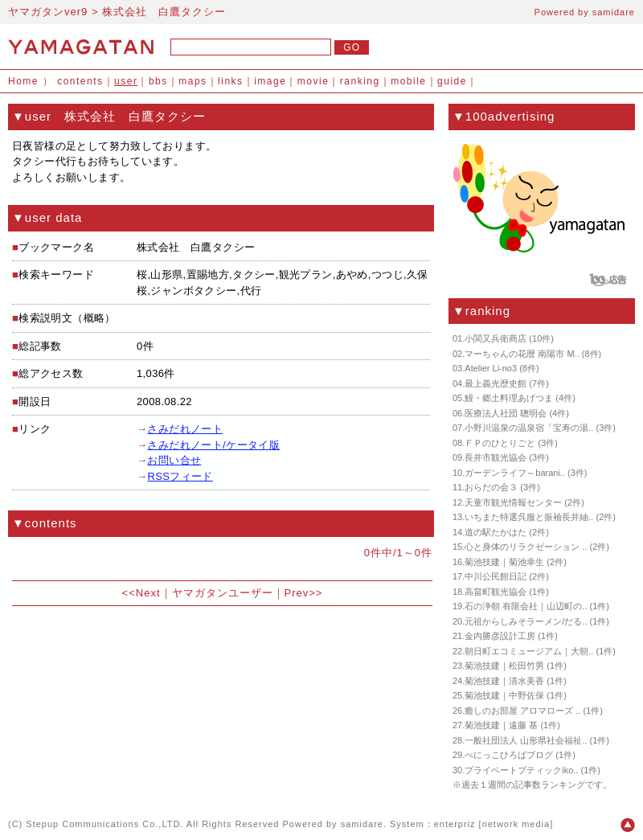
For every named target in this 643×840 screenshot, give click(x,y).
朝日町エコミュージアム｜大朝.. (529, 651)
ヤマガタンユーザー (223, 593)
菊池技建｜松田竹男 (504, 666)
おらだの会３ (491, 487)
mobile (408, 81)
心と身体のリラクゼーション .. (526, 547)
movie (313, 81)
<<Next (141, 593)
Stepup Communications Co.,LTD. (104, 824)
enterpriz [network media (492, 824)
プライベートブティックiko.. (521, 770)
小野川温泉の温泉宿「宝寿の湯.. (529, 428)
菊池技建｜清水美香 (504, 681)
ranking (360, 81)
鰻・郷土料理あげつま (509, 398)
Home (23, 81)
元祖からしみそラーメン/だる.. (526, 621)
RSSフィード (180, 476)
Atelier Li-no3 (491, 368)
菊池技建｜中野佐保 (504, 695)
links (231, 81)
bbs (158, 81)
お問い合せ (174, 460)
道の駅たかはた (496, 532)
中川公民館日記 (496, 576)
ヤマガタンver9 (48, 12)
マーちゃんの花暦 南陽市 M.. (522, 354)
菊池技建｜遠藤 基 (501, 725)
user (126, 81)
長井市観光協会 (496, 457)
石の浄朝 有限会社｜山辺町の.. (526, 606)
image (270, 81)
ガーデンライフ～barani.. (515, 473)
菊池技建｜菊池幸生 (504, 562)
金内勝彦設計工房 (500, 636)
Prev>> (304, 593)
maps (192, 81)
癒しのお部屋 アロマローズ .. (522, 711)
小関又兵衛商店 (496, 338)
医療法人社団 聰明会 (506, 413)
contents (80, 81)
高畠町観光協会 (496, 592)
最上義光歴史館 (496, 383)
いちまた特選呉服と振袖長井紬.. (529, 517)
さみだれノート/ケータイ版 (213, 445)
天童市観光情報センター (513, 502)
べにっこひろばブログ (509, 755)
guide (452, 81)
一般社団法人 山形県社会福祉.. (526, 740)
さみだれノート (185, 429)
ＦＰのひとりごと (500, 443)
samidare (614, 12)
